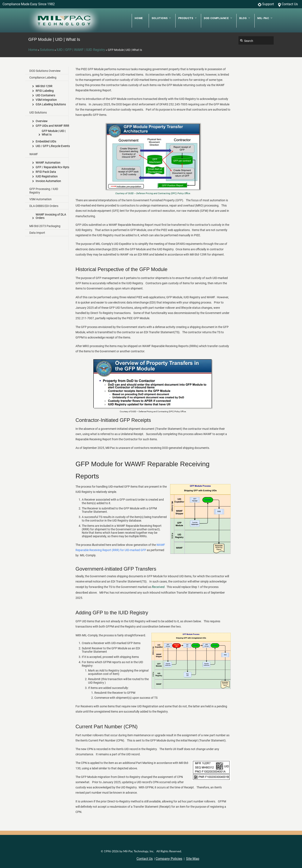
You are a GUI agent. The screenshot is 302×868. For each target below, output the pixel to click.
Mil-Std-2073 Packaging (45, 226)
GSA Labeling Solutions (51, 104)
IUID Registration (47, 176)
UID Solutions (38, 112)
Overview (42, 121)
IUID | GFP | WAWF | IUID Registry (81, 50)
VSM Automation (40, 199)
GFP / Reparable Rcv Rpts (52, 167)
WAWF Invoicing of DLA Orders (51, 216)
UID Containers (45, 95)
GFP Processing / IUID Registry (44, 191)
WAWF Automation (48, 163)
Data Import (37, 233)
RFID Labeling (45, 91)
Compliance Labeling (43, 77)
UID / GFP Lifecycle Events (53, 146)
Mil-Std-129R (44, 86)
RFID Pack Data (46, 172)
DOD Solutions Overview (45, 71)
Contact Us (290, 4)
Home (33, 50)
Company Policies (169, 859)
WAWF (34, 154)
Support (268, 4)
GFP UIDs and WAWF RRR (52, 126)
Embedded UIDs (46, 141)
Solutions (47, 50)
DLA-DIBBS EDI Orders (44, 206)
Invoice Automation (48, 181)
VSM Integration (46, 100)
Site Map (193, 859)
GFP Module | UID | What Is (54, 133)
